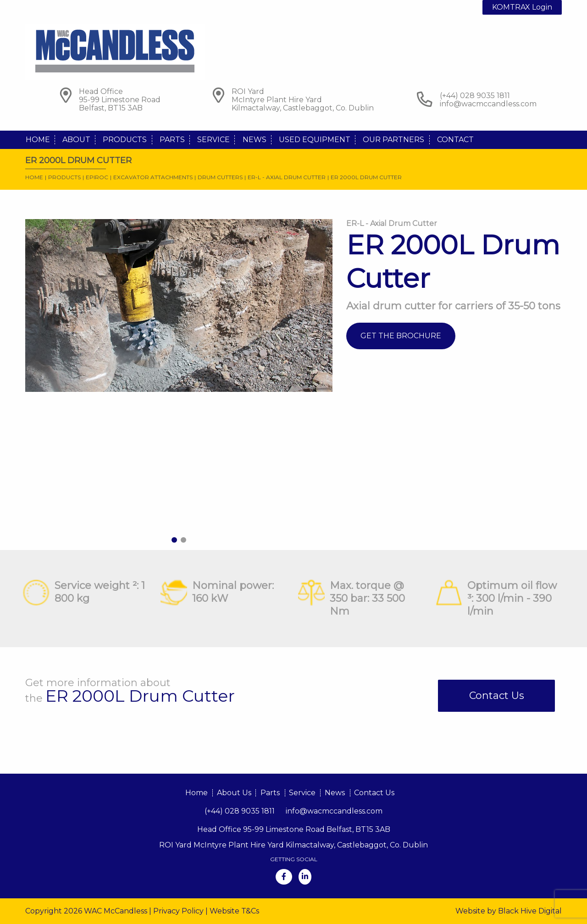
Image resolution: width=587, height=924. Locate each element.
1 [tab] (174, 540)
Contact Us (497, 696)
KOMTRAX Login (522, 7)
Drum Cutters (220, 177)
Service (213, 140)
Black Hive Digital (530, 911)
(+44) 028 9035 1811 (240, 811)
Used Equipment (315, 140)
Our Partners (393, 140)
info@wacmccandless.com (488, 104)
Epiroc (97, 177)
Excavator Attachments (153, 177)
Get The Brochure (401, 336)
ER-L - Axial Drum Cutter (287, 177)
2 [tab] (183, 540)
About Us (234, 793)
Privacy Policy (178, 911)
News (255, 140)
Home (38, 140)
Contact (455, 140)
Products (125, 140)
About (76, 140)
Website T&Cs (234, 911)
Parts (172, 140)
